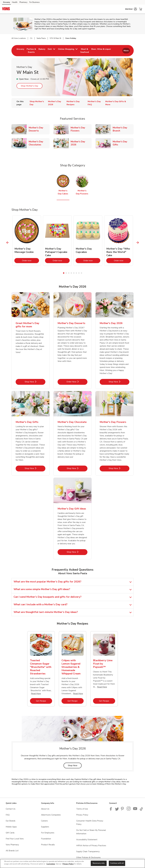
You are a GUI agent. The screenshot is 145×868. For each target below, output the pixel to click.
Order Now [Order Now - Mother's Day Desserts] (77, 382)
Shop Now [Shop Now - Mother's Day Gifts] (35, 468)
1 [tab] (64, 273)
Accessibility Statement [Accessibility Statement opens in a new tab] (87, 840)
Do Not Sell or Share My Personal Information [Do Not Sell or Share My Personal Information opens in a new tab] (91, 832)
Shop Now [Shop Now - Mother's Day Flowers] (119, 468)
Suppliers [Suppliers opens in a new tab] (45, 827)
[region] (72, 863)
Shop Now (75, 765)
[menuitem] (20, 51)
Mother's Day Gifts (123, 143)
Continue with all (117, 863)
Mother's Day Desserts (39, 129)
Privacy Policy (68, 864)
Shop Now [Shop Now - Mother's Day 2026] (119, 382)
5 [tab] (74, 273)
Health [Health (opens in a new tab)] (15, 2)
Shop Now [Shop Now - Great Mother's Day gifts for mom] (35, 382)
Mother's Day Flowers (81, 129)
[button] (131, 9)
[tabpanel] (27, 241)
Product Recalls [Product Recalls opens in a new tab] (48, 845)
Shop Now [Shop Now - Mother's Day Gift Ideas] (77, 552)
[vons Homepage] (6, 9)
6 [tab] (76, 273)
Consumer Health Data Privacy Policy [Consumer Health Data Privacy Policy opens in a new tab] (90, 823)
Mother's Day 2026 (81, 143)
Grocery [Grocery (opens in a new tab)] (6, 2)
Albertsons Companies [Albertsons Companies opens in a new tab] (51, 815)
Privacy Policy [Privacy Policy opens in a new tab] (82, 815)
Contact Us (11, 809)
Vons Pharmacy (12, 845)
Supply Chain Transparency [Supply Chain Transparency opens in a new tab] (88, 852)
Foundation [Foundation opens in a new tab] (46, 839)
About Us (45, 809)
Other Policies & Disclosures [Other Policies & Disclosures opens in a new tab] (88, 857)
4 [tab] (71, 273)
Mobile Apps (11, 827)
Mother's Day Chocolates (39, 143)
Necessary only (99, 863)
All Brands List (12, 851)
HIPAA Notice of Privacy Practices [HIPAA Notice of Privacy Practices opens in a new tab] (91, 846)
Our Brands (11, 821)
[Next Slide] (137, 243)
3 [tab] (69, 273)
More (126, 51)
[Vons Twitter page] (117, 810)
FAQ (8, 815)
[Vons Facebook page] (111, 810)
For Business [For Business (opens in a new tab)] (35, 2)
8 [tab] (81, 273)
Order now (30, 261)
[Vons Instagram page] (129, 810)
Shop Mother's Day (29, 86)
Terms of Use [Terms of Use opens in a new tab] (82, 809)
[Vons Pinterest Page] (123, 810)
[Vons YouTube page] (135, 810)
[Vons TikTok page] (141, 810)
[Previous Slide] (8, 243)
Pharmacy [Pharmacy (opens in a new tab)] (23, 2)
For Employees (48, 833)
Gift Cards (10, 833)
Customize (51, 864)
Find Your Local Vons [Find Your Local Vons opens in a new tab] (15, 839)
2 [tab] (66, 273)
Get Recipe (44, 701)
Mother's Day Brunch (123, 129)
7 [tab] (79, 273)
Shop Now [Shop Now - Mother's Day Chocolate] (77, 468)
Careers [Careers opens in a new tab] (44, 821)
